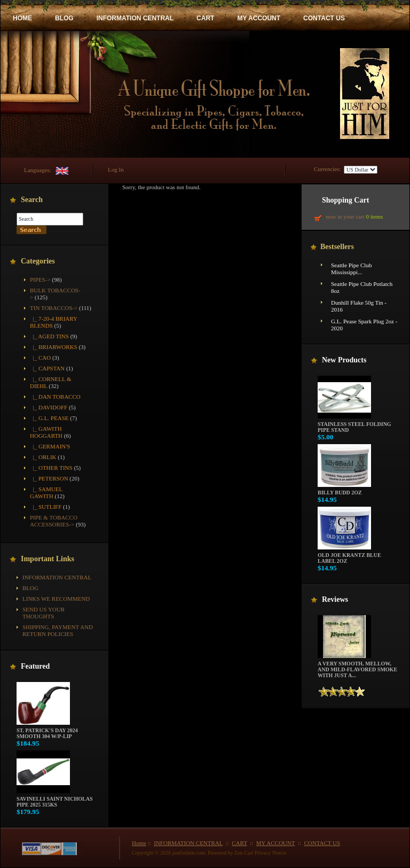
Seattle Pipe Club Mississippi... (351, 269)
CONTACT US (324, 18)
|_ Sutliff (46, 507)
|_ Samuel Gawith (46, 493)
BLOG (64, 18)
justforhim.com (189, 853)
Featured (35, 666)
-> (54, 308)
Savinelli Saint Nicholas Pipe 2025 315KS (54, 799)
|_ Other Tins (51, 468)
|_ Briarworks (54, 347)
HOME (22, 18)
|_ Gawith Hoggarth (46, 432)
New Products (344, 360)
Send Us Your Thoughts (44, 613)
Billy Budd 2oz (344, 490)
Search (32, 200)
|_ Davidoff (49, 407)
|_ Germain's (50, 446)
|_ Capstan (47, 368)
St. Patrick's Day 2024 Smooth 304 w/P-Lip (47, 731)
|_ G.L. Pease (49, 418)
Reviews (335, 599)
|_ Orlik (43, 457)
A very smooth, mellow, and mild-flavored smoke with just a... (357, 667)
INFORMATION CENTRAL (135, 18)
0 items (374, 216)
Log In (116, 169)
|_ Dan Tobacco (55, 397)
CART (205, 18)
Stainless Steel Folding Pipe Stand (354, 425)
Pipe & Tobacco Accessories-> (54, 521)
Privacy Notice (271, 853)
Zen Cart (244, 853)
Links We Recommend (56, 599)
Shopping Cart (345, 200)
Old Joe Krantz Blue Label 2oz (349, 556)
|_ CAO (40, 358)
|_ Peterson (49, 478)
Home (139, 843)
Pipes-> (40, 280)
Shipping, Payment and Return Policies (58, 630)
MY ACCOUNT (259, 18)
